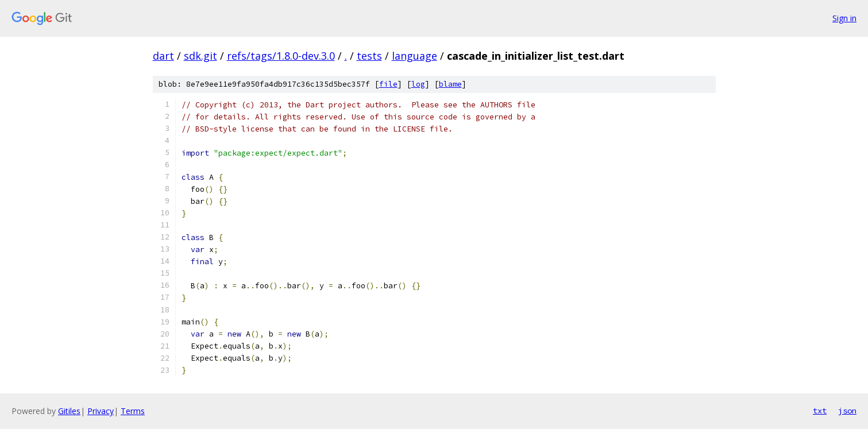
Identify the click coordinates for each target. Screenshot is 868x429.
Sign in (844, 18)
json (847, 411)
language (414, 56)
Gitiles (69, 411)
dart (163, 56)
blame (450, 84)
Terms (133, 411)
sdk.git (200, 56)
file (388, 84)
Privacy (101, 411)
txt (820, 411)
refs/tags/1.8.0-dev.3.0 (281, 56)
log (418, 84)
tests (369, 56)
